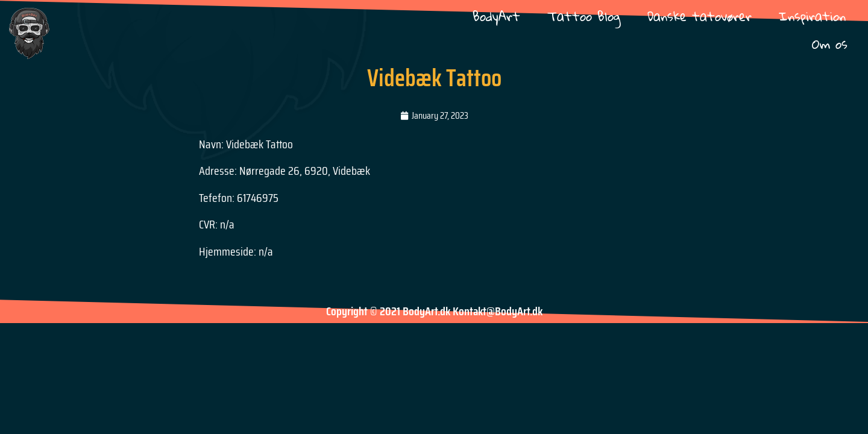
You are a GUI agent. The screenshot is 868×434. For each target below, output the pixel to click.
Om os (830, 44)
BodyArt (496, 16)
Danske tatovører (700, 16)
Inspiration (812, 16)
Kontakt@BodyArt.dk (498, 311)
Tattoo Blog (584, 16)
